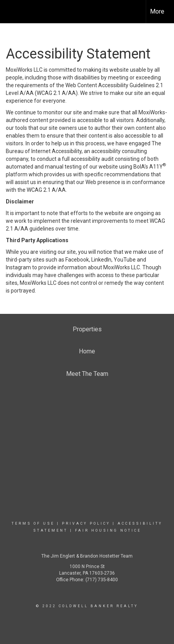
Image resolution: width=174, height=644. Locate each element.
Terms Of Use (33, 523)
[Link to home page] (13, 12)
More (157, 11)
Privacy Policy (86, 523)
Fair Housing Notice (108, 530)
